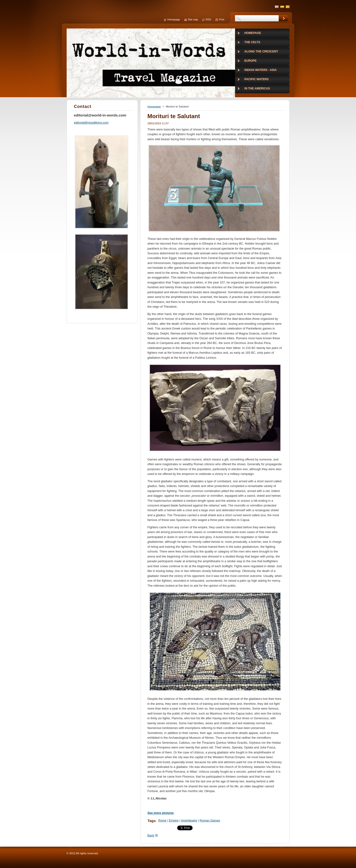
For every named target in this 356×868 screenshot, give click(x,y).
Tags (152, 821)
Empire (174, 820)
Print (222, 19)
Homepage (154, 107)
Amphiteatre (189, 820)
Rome (162, 820)
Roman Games (210, 820)
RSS (208, 19)
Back (151, 835)
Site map (193, 19)
